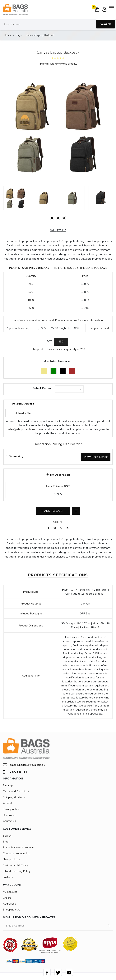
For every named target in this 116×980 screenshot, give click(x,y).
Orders (7, 898)
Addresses (9, 904)
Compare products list (16, 853)
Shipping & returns (14, 797)
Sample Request (99, 328)
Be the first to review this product (58, 64)
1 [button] (52, 218)
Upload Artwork (23, 404)
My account (10, 892)
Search (106, 24)
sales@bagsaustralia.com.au (24, 765)
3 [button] (64, 218)
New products (11, 859)
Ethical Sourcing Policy (17, 871)
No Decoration (60, 475)
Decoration (9, 815)
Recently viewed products (19, 848)
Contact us (9, 821)
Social (58, 522)
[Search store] (58, 25)
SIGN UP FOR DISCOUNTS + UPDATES (29, 917)
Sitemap (8, 785)
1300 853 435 (15, 772)
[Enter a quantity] (61, 342)
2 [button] (58, 218)
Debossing (16, 456)
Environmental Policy (15, 865)
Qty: (50, 341)
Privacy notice (11, 809)
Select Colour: (42, 388)
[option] (16, 198)
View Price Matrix (96, 457)
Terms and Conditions (16, 791)
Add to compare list (76, 511)
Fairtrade (8, 877)
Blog (6, 842)
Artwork (8, 803)
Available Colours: (57, 361)
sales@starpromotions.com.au (26, 429)
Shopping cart (11, 910)
